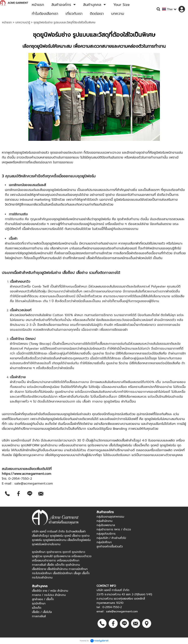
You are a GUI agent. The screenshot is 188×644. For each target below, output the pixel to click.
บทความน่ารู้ (23, 22)
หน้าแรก (7, 22)
